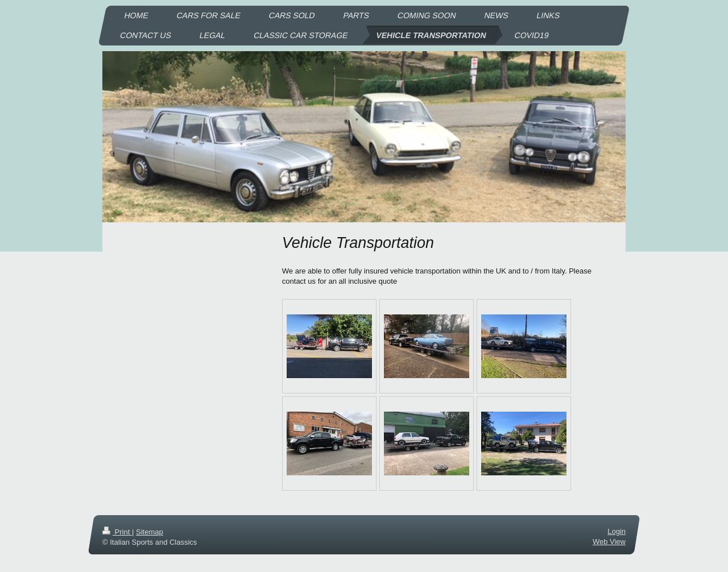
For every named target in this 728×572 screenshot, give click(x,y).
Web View (609, 542)
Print (117, 532)
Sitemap (150, 532)
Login (617, 531)
